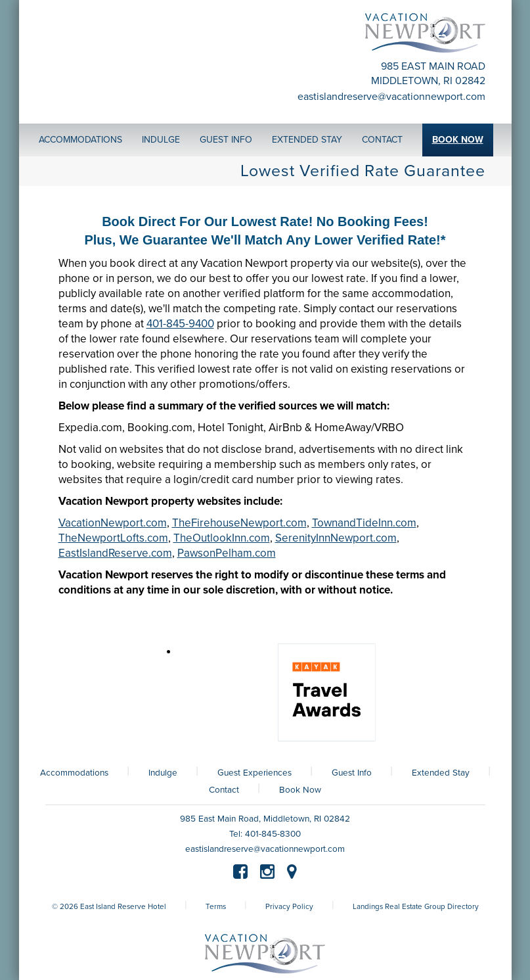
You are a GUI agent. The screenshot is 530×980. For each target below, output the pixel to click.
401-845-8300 (273, 834)
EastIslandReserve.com (115, 553)
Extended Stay (441, 773)
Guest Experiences (254, 773)
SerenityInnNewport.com (336, 538)
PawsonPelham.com (227, 553)
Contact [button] (382, 140)
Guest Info (352, 773)
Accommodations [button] (80, 140)
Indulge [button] (161, 140)
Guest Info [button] (226, 140)
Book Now (300, 790)
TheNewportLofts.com (113, 538)
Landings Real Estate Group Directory (416, 906)
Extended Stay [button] (307, 140)
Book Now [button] (458, 140)
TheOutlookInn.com (222, 538)
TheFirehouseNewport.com (239, 523)
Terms (216, 906)
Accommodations (74, 773)
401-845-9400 (180, 324)
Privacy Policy (289, 906)
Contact (224, 790)
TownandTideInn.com (364, 523)
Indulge (163, 773)
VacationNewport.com (113, 523)
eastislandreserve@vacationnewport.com (391, 97)
